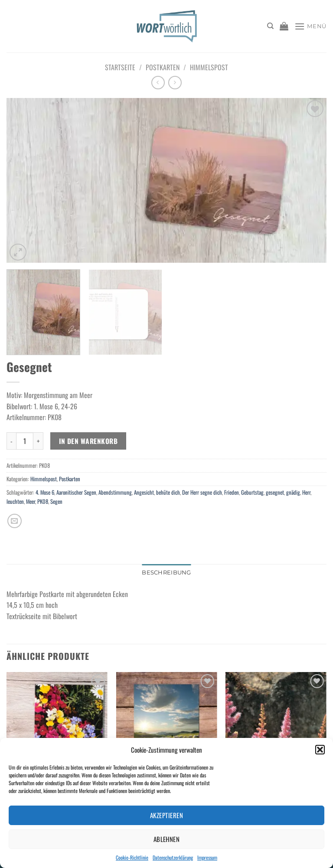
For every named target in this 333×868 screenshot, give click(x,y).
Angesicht (144, 492)
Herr (306, 492)
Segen (56, 501)
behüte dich (168, 492)
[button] (320, 750)
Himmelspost (209, 67)
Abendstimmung (115, 492)
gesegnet (275, 492)
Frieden (232, 492)
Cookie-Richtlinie (132, 857)
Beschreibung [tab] (166, 573)
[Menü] (310, 26)
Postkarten (163, 67)
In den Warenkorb (88, 441)
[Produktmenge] (25, 441)
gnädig (293, 492)
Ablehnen (167, 839)
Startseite (120, 67)
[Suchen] (270, 26)
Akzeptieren (166, 815)
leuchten (15, 501)
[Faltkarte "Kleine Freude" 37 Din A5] (166, 733)
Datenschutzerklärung (173, 857)
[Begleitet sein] (276, 733)
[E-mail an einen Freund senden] (15, 521)
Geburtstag (252, 492)
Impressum (207, 857)
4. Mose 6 (45, 492)
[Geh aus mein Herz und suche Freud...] (57, 733)
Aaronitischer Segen (76, 492)
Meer (31, 501)
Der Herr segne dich (202, 492)
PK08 (43, 501)
